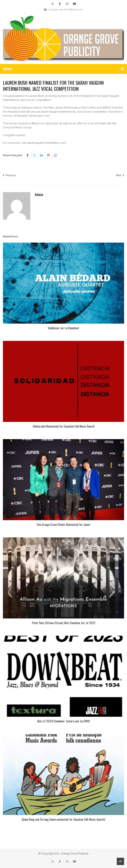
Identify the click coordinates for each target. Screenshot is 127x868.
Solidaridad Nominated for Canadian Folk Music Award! (64, 426)
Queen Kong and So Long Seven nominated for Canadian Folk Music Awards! (63, 819)
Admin (39, 195)
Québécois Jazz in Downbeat (63, 328)
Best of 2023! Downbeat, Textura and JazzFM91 (64, 721)
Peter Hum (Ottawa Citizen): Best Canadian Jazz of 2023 (64, 623)
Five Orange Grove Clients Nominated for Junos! (63, 525)
